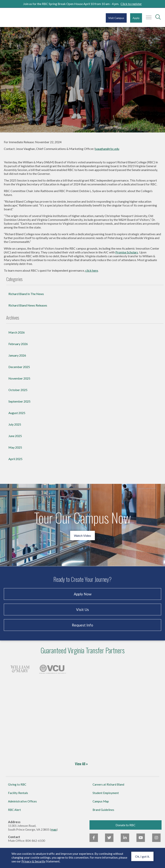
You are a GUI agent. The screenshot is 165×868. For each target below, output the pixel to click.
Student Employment (106, 793)
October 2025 (18, 390)
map (54, 829)
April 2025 (15, 459)
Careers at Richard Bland (108, 784)
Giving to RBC (17, 784)
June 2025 (15, 436)
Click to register (131, 4)
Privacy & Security (33, 861)
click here (92, 270)
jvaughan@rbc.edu (107, 149)
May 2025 (15, 447)
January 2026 (17, 355)
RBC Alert (14, 810)
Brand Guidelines (103, 810)
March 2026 (17, 332)
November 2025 (19, 378)
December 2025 (19, 367)
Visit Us (82, 609)
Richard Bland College (27, 17)
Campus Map (101, 801)
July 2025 (15, 424)
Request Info (82, 625)
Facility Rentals (18, 793)
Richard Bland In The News (26, 294)
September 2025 (19, 401)
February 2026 (18, 344)
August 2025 (17, 413)
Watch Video (82, 536)
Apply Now (82, 594)
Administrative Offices (22, 801)
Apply (136, 18)
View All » (81, 764)
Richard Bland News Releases (28, 305)
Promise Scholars (127, 252)
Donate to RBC (126, 825)
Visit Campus (116, 18)
